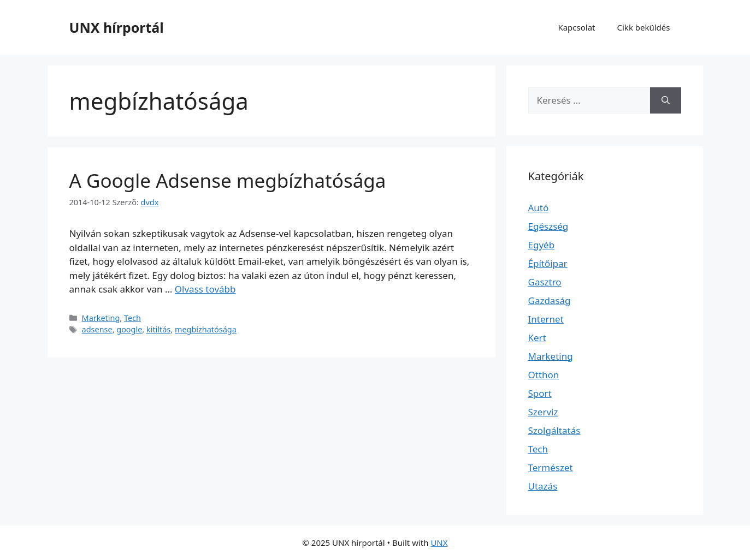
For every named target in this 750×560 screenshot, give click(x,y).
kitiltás (158, 329)
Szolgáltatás (554, 430)
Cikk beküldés (644, 27)
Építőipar (548, 263)
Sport (540, 393)
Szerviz (543, 412)
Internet (546, 319)
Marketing (101, 318)
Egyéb (542, 245)
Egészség (548, 226)
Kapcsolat (576, 27)
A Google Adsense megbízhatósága (228, 180)
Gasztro (545, 282)
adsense (97, 329)
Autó (539, 208)
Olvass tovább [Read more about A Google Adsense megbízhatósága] (205, 289)
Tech (132, 318)
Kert (537, 338)
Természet (551, 467)
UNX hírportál (117, 27)
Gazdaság (550, 300)
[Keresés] (666, 100)
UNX (439, 543)
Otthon (544, 375)
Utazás (543, 486)
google (129, 329)
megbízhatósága (206, 329)
